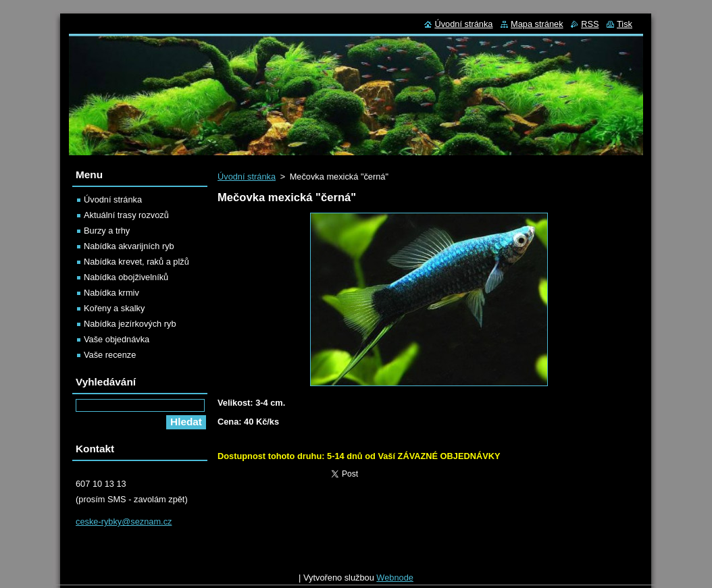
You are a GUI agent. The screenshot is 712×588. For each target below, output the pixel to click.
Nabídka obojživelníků (126, 277)
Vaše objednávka (117, 339)
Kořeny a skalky (114, 308)
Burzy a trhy (107, 231)
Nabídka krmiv (111, 293)
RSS (590, 24)
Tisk (625, 24)
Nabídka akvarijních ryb (129, 246)
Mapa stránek (537, 24)
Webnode (395, 581)
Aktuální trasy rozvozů (126, 215)
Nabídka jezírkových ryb (130, 324)
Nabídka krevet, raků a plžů (136, 262)
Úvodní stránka (247, 177)
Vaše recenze (110, 355)
